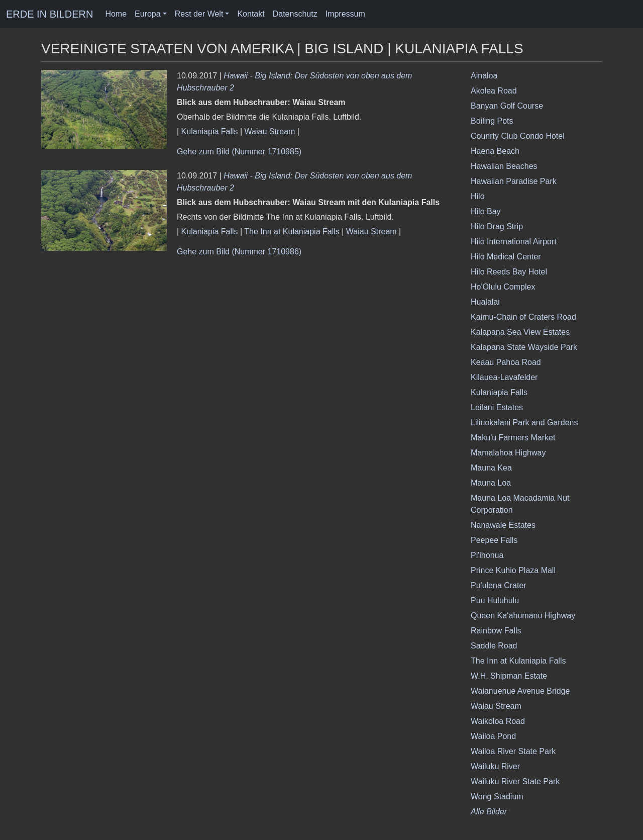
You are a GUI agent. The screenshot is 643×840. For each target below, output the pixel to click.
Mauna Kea (491, 468)
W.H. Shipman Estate (509, 676)
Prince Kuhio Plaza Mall (513, 570)
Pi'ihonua (487, 555)
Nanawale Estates (503, 525)
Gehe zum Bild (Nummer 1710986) (239, 252)
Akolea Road (494, 91)
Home (116, 14)
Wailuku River (495, 766)
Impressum (345, 14)
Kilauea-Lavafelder (504, 377)
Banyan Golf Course (507, 106)
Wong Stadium (497, 797)
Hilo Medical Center (506, 257)
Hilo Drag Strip (497, 226)
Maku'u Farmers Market (513, 438)
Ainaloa (484, 76)
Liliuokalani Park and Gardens (524, 423)
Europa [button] (148, 14)
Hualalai (485, 302)
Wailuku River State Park (515, 781)
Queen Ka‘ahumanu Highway (523, 616)
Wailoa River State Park (513, 751)
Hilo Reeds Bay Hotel (509, 272)
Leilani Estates (497, 407)
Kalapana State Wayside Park (524, 347)
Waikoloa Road (498, 721)
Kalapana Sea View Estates (520, 332)
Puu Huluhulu (495, 600)
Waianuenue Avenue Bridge (520, 691)
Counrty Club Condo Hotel (518, 136)
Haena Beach (495, 151)
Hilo (478, 196)
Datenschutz (295, 14)
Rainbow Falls (496, 631)
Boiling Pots (492, 121)
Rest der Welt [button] (199, 14)
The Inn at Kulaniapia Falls (292, 231)
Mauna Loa (491, 483)
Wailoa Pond (493, 736)
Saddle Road (494, 646)
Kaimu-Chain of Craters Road (523, 317)
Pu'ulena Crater (499, 585)
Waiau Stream (270, 131)
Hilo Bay (486, 211)
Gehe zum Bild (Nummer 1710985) (239, 152)
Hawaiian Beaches (504, 166)
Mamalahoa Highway (508, 453)
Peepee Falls (494, 540)
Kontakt (251, 14)
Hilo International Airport (514, 242)
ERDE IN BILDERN (49, 14)
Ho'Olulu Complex (503, 287)
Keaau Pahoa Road (506, 362)
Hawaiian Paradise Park (514, 181)
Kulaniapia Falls (210, 131)
